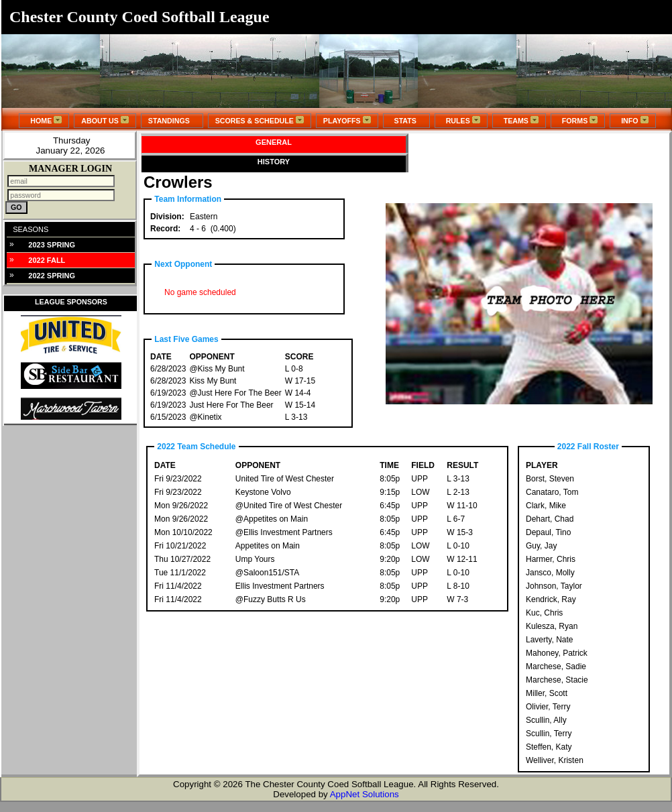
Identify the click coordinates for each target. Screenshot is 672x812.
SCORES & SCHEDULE (260, 120)
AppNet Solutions (365, 794)
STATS (406, 121)
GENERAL (274, 142)
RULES (461, 120)
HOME (44, 120)
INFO (632, 120)
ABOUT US (105, 120)
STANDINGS (172, 121)
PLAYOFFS (347, 120)
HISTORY (274, 162)
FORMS (578, 120)
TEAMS (519, 120)
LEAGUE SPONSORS (71, 302)
